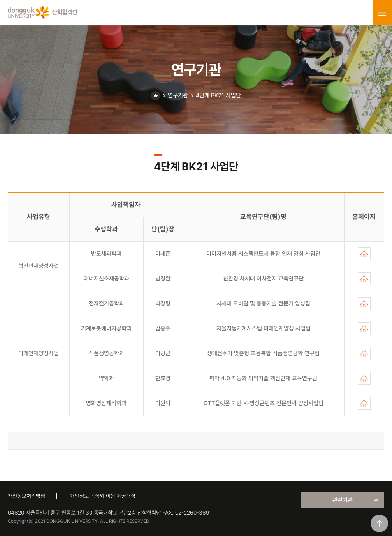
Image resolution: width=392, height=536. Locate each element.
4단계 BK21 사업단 (218, 95)
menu (382, 13)
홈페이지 (364, 254)
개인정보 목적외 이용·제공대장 (103, 496)
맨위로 (379, 523)
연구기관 (178, 95)
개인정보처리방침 (26, 496)
